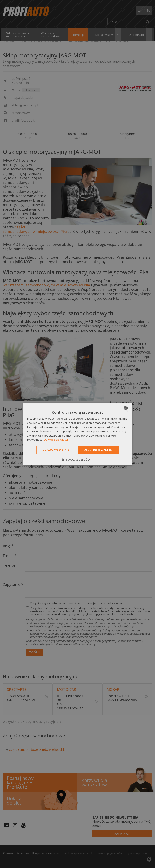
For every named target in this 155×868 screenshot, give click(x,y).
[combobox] (126, 408)
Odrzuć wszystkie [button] (56, 450)
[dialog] (77, 434)
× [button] (127, 411)
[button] (77, 460)
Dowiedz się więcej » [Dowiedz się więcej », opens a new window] (57, 440)
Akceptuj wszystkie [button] (98, 450)
